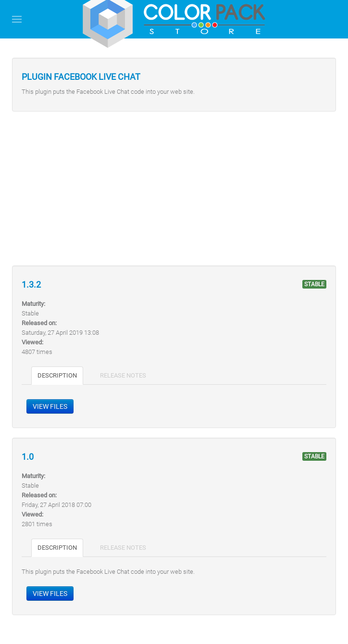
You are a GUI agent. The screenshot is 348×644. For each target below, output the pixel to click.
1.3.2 (31, 285)
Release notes (123, 375)
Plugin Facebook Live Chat (81, 77)
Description (57, 375)
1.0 (28, 457)
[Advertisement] (174, 189)
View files (50, 406)
